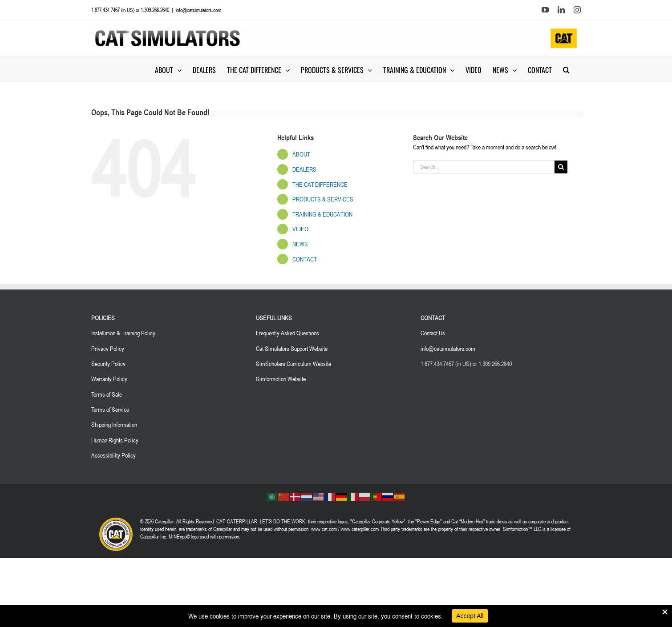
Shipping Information (114, 424)
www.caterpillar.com (360, 529)
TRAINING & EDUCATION (322, 214)
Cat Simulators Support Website (292, 348)
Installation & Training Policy (123, 333)
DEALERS (304, 169)
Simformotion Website (281, 379)
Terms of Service (110, 409)
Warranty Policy (109, 379)
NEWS (300, 244)
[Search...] (484, 167)
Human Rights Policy (115, 440)
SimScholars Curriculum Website (293, 364)
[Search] (561, 167)
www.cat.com (324, 529)
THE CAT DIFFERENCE (320, 184)
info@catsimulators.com (198, 10)
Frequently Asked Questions (287, 333)
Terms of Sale (107, 394)
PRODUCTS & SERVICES (323, 199)
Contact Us (433, 333)
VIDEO (300, 229)
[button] (566, 69)
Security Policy (108, 364)
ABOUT (301, 154)
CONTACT (305, 259)
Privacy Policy (108, 348)
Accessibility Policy (113, 455)
